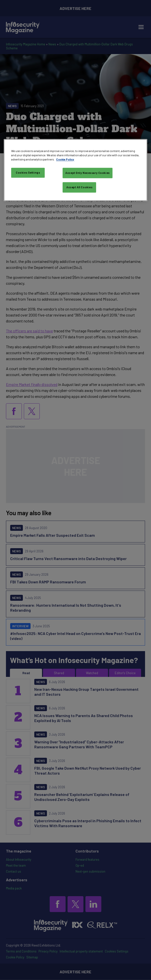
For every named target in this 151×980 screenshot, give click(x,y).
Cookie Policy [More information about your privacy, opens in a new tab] (65, 159)
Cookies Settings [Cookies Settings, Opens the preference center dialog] (28, 173)
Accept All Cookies (79, 187)
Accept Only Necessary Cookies (88, 173)
